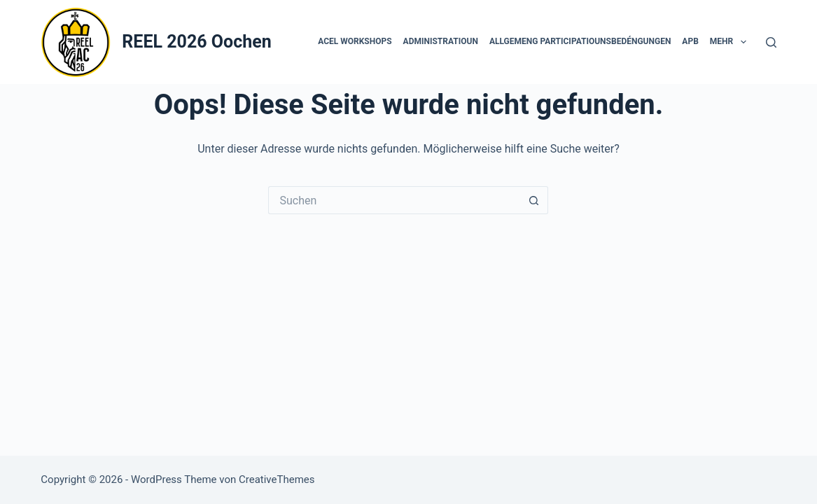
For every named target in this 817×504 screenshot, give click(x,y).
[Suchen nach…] (394, 200)
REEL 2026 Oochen (196, 42)
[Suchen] (771, 42)
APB (690, 41)
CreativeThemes (277, 479)
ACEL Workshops (355, 41)
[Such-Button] (534, 200)
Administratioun (441, 41)
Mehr (731, 42)
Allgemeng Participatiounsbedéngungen (580, 41)
